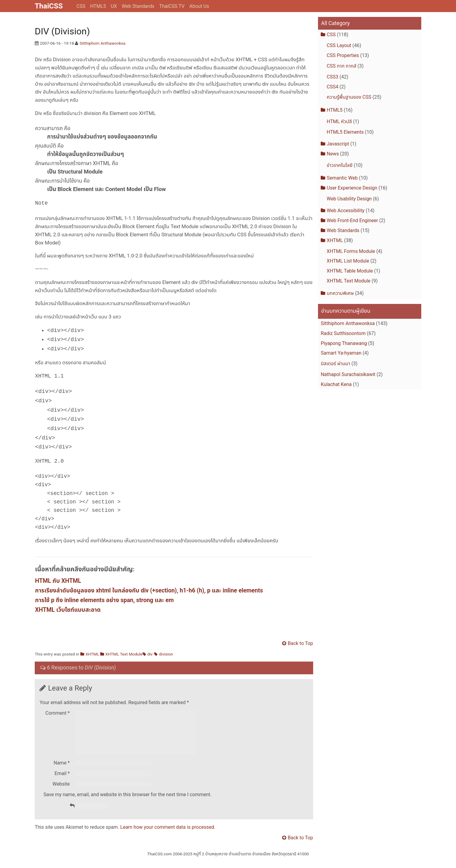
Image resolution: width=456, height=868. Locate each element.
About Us (199, 6)
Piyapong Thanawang (344, 343)
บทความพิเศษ (340, 293)
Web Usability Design (349, 199)
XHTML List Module (348, 261)
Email (62, 781)
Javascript (338, 144)
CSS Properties (343, 55)
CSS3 (332, 77)
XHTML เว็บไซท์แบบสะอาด (68, 610)
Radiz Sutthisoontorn (343, 333)
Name (62, 771)
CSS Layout (339, 45)
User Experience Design (352, 188)
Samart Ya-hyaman (341, 353)
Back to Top (300, 644)
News (333, 154)
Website (61, 792)
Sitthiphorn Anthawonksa (103, 43)
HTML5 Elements (345, 132)
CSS (81, 6)
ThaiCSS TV (172, 6)
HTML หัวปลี (339, 121)
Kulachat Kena (336, 384)
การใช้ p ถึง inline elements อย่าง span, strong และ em (104, 601)
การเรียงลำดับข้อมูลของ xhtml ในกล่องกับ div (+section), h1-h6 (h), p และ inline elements (149, 591)
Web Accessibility (346, 211)
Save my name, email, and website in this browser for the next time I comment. (128, 802)
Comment (58, 714)
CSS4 (332, 87)
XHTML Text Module (124, 655)
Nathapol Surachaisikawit (348, 374)
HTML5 (98, 6)
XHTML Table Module (350, 271)
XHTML (92, 655)
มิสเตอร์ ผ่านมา (336, 364)
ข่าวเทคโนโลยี (340, 165)
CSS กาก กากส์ (342, 66)
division (166, 655)
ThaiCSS (49, 6)
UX (114, 6)
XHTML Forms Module (351, 251)
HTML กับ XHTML (58, 581)
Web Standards (138, 6)
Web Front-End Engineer (352, 220)
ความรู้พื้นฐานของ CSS (349, 97)
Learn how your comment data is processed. (168, 835)
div (150, 655)
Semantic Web (342, 178)
